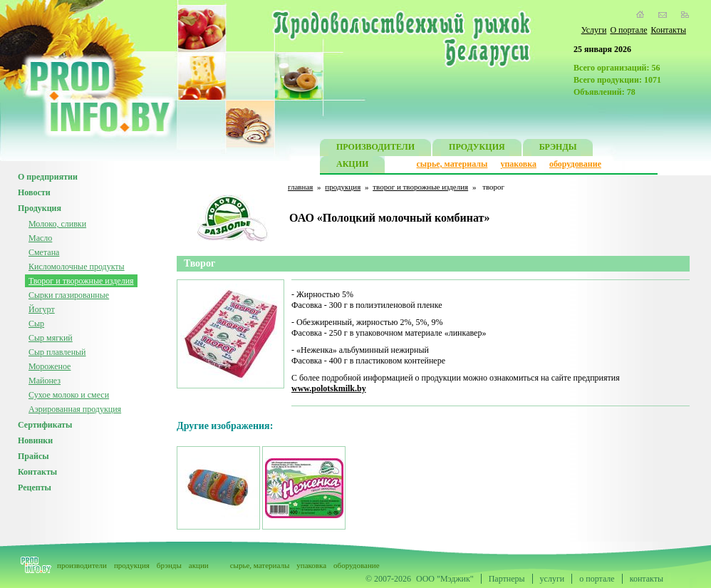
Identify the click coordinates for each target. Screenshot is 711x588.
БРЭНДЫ (558, 149)
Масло (40, 238)
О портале (628, 30)
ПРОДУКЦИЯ (477, 149)
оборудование (575, 164)
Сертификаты (45, 425)
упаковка (518, 164)
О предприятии (48, 177)
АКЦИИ (352, 166)
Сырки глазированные (69, 295)
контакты (647, 579)
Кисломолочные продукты (77, 267)
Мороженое (50, 366)
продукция (343, 187)
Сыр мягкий (51, 338)
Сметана (44, 252)
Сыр (36, 324)
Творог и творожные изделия (81, 281)
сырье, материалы (452, 164)
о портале (597, 579)
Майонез (45, 381)
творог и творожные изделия (420, 187)
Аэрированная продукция (75, 409)
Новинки (35, 440)
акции (199, 565)
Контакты (668, 30)
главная (300, 187)
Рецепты (35, 488)
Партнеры (507, 579)
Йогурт (42, 309)
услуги (552, 579)
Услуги (594, 30)
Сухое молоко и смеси (69, 395)
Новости (34, 192)
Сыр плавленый (57, 352)
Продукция (40, 208)
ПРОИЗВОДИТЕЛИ (375, 149)
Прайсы (33, 456)
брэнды (169, 565)
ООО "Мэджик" (445, 579)
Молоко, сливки (57, 224)
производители (82, 565)
